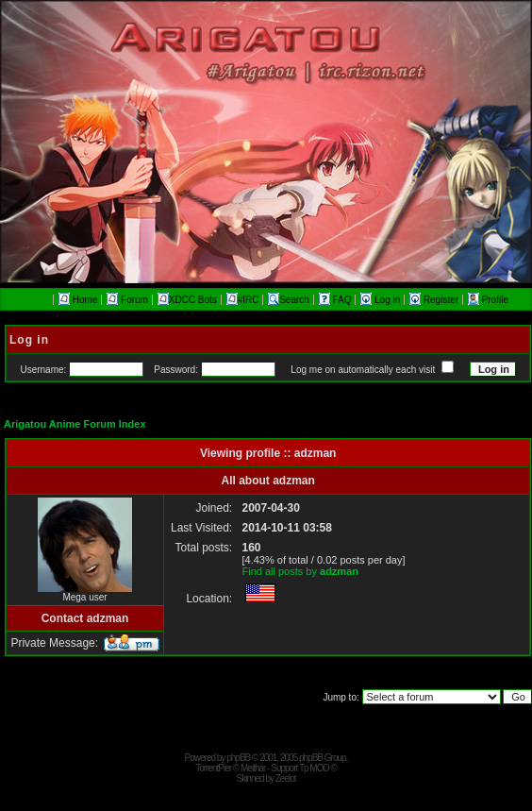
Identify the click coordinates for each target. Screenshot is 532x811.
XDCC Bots (187, 300)
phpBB (238, 758)
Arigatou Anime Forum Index (75, 424)
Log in (382, 300)
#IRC (243, 300)
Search (289, 300)
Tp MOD (314, 768)
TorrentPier (213, 768)
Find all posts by (300, 571)
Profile (488, 300)
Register (435, 300)
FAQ (337, 300)
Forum (127, 300)
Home (78, 300)
